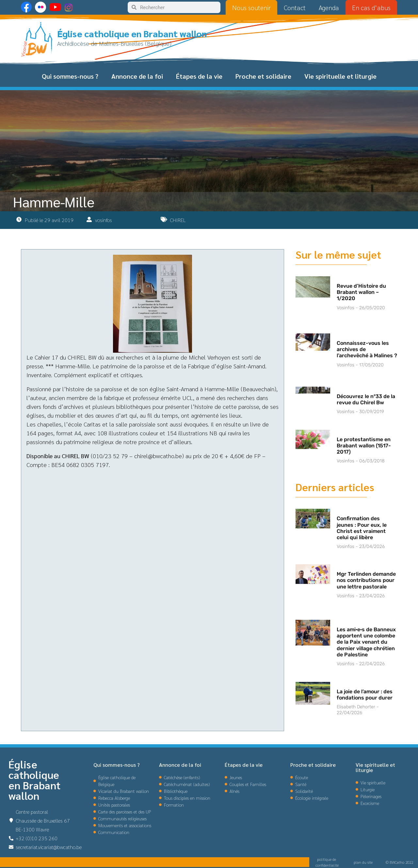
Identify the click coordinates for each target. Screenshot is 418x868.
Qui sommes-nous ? (70, 76)
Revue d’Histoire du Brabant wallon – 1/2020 (361, 292)
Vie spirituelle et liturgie (340, 76)
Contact (295, 8)
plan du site (363, 862)
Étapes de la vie (199, 76)
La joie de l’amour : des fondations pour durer (365, 695)
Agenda (329, 8)
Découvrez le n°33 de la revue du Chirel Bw (366, 399)
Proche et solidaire (263, 76)
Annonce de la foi (137, 76)
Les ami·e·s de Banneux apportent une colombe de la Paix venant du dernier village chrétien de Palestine (366, 642)
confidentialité (327, 865)
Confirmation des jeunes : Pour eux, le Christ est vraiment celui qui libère (362, 528)
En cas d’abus (371, 8)
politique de (327, 859)
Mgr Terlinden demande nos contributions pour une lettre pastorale (366, 580)
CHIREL (178, 220)
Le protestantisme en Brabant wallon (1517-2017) (364, 446)
